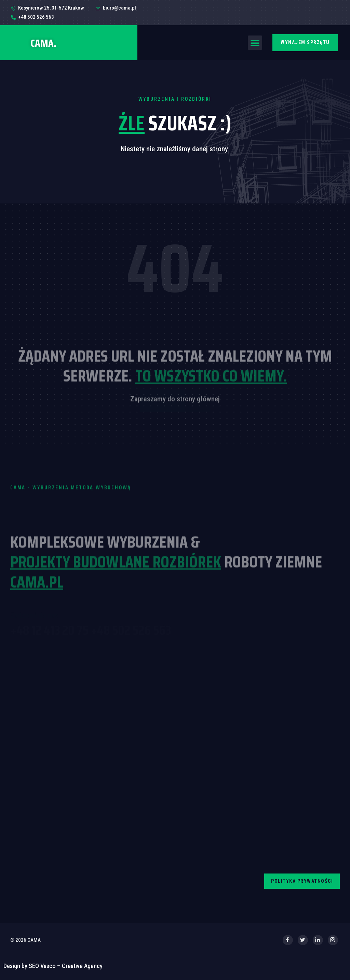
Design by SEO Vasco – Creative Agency (53, 966)
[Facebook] (288, 940)
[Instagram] (333, 940)
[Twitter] (303, 940)
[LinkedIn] (318, 940)
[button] (255, 43)
